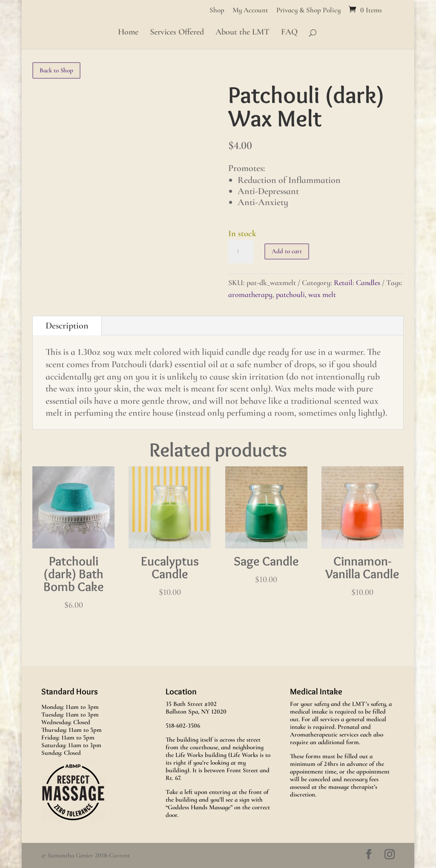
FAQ (289, 33)
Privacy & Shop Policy (308, 10)
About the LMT (242, 33)
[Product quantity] (241, 251)
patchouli (290, 294)
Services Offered (177, 33)
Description (67, 325)
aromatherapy (250, 294)
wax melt (322, 294)
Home (128, 33)
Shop (217, 10)
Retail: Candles (357, 283)
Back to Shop (56, 70)
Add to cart (287, 251)
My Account (250, 10)
